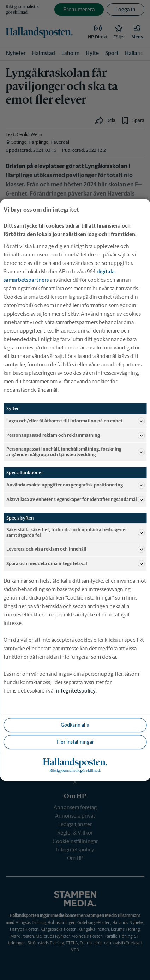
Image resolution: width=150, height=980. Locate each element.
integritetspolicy (76, 691)
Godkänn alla (75, 725)
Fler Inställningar (75, 742)
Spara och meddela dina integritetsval (76, 564)
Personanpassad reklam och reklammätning (76, 435)
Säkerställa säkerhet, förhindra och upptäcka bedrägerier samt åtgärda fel (76, 533)
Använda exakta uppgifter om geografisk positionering (76, 485)
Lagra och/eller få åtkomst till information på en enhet (76, 421)
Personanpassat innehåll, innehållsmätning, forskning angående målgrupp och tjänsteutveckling (76, 452)
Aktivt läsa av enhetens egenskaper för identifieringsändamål (76, 500)
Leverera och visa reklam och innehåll (76, 550)
